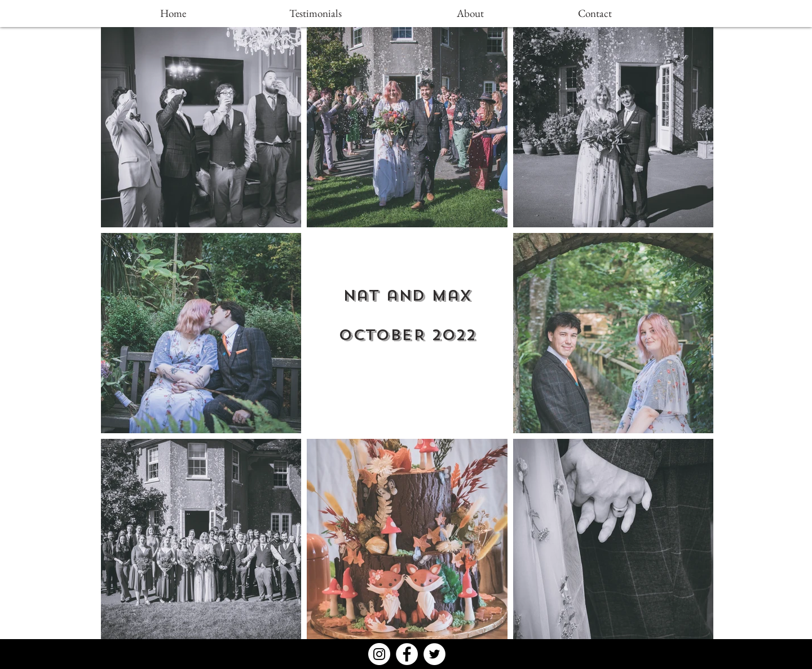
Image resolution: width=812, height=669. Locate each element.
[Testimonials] (315, 14)
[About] (470, 14)
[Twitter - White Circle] (434, 654)
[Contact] (595, 14)
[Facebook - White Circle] (407, 654)
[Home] (173, 14)
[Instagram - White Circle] (379, 654)
